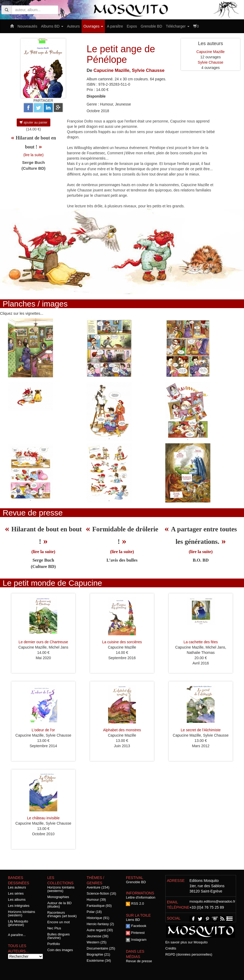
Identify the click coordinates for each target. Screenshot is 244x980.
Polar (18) (94, 912)
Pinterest (135, 933)
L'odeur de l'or (43, 730)
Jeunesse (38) (97, 936)
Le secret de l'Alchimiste (201, 730)
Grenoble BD (151, 26)
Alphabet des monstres (122, 730)
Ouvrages (93, 26)
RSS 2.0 (135, 904)
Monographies (58, 897)
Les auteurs (17, 887)
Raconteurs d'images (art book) (62, 914)
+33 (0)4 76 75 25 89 (207, 907)
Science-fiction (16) (101, 893)
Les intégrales (19, 906)
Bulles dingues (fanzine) (58, 936)
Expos (132, 26)
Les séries (16, 893)
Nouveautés (27, 26)
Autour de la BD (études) (59, 905)
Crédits (171, 948)
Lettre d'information (141, 897)
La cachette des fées (201, 642)
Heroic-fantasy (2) (100, 924)
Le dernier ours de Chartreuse (43, 642)
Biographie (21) (98, 954)
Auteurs (73, 26)
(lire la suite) (33, 155)
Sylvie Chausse (148, 70)
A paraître (115, 26)
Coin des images (60, 950)
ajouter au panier (34, 122)
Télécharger (178, 26)
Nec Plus (54, 928)
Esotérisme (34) (99, 961)
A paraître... (17, 935)
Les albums (17, 900)
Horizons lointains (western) (22, 913)
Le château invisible (43, 818)
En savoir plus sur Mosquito (187, 942)
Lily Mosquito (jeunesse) (18, 923)
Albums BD (52, 26)
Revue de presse (139, 961)
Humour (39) (96, 900)
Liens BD (133, 920)
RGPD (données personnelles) (189, 954)
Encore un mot (58, 922)
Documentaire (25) (101, 948)
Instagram (136, 940)
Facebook (136, 926)
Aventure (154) (98, 887)
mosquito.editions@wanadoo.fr (212, 902)
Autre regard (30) (100, 930)
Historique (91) (98, 918)
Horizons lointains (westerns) (61, 889)
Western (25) (97, 942)
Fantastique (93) (99, 906)
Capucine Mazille (111, 70)
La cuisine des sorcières (122, 642)
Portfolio (54, 944)
